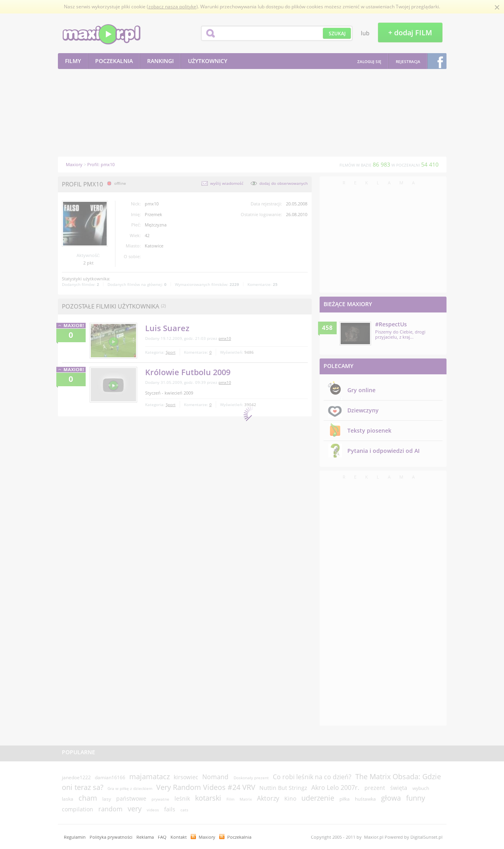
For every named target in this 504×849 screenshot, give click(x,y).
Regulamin (75, 837)
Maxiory (207, 837)
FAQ (162, 837)
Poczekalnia (239, 837)
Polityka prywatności (111, 837)
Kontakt (179, 837)
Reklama (145, 837)
